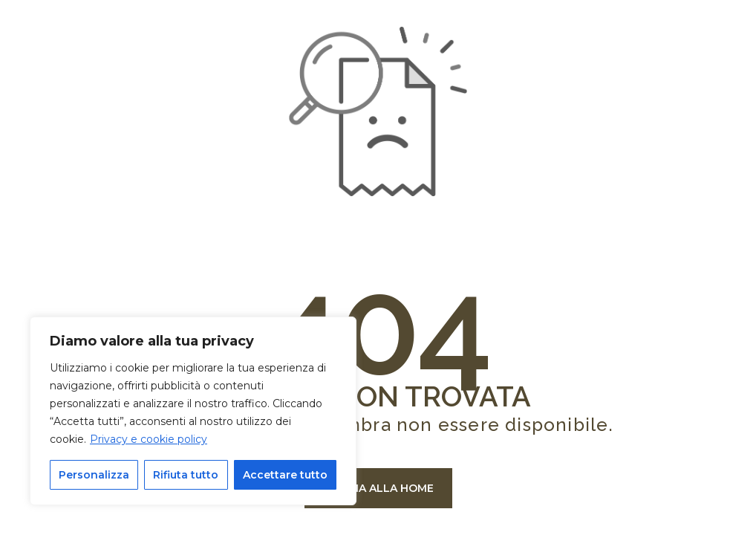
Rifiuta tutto (186, 475)
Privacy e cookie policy (149, 439)
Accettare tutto (285, 475)
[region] (193, 411)
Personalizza (94, 475)
